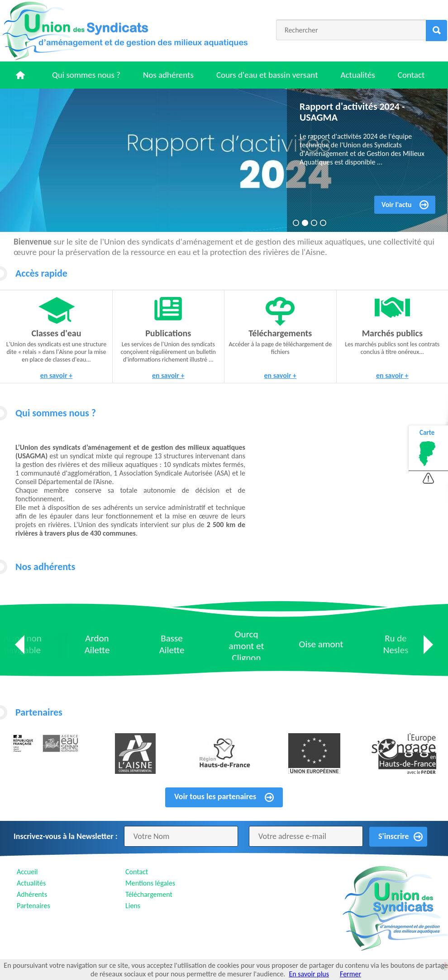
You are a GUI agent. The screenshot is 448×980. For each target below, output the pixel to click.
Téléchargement (149, 894)
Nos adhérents (168, 75)
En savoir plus (309, 974)
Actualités (358, 75)
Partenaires (33, 906)
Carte (427, 433)
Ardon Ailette (97, 644)
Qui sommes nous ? (86, 75)
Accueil (27, 872)
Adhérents (32, 894)
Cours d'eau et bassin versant (267, 75)
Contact (411, 75)
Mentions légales (150, 883)
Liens (133, 906)
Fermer (350, 974)
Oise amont (321, 644)
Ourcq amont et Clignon (247, 646)
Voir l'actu (397, 205)
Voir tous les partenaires (215, 796)
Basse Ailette (172, 644)
